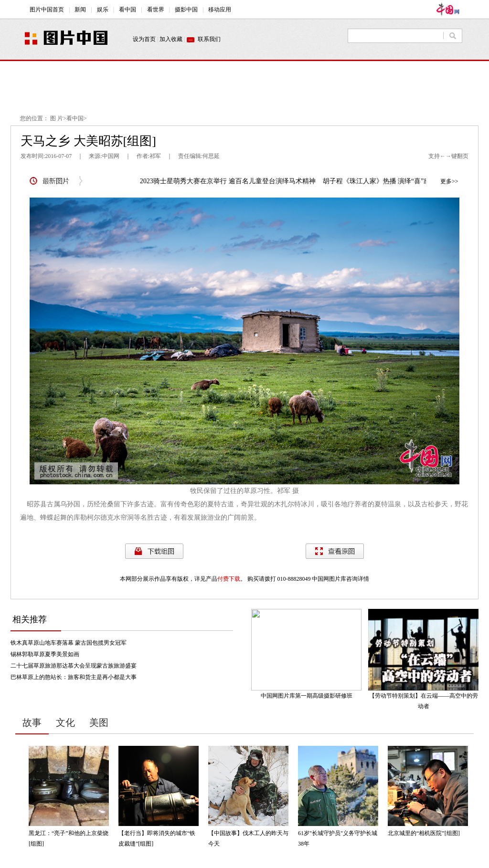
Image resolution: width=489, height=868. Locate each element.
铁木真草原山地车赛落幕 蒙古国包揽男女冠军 (69, 643)
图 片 (57, 118)
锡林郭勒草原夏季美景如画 (45, 654)
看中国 (75, 118)
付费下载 (229, 579)
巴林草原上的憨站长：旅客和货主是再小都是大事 (74, 677)
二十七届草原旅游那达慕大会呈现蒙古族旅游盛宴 (74, 666)
